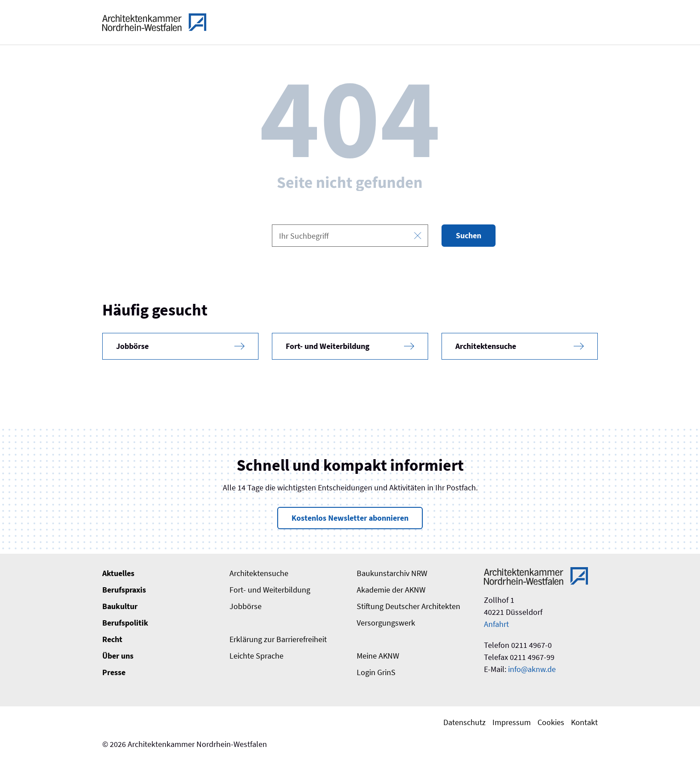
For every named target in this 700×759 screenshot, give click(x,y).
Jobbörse (246, 606)
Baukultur (120, 606)
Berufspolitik (125, 623)
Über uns (118, 656)
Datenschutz (465, 722)
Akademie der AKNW (391, 590)
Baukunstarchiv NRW (392, 573)
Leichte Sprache (256, 656)
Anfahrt (496, 624)
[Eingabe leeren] (418, 236)
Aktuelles (118, 573)
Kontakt (584, 722)
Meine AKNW (378, 656)
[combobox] (350, 236)
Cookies (551, 722)
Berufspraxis (124, 590)
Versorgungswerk (386, 623)
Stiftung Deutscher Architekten (408, 606)
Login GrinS (376, 672)
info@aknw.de (532, 669)
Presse (114, 672)
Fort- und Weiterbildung (270, 590)
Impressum (512, 722)
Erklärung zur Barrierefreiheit (278, 639)
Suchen (469, 235)
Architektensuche (259, 573)
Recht (112, 639)
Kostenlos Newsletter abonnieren (350, 518)
